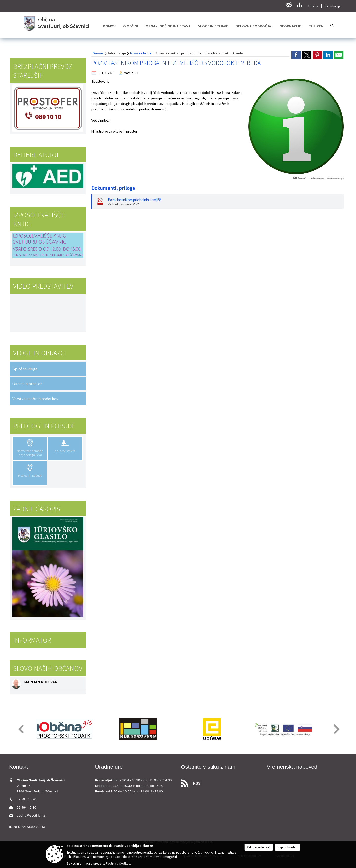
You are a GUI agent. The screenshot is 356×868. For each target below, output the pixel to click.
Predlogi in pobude (44, 426)
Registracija (333, 6)
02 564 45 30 (26, 807)
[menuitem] (109, 26)
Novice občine (141, 53)
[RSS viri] (221, 782)
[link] (296, 55)
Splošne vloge (25, 369)
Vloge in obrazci (40, 353)
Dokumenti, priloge (113, 188)
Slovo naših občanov (48, 668)
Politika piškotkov (118, 863)
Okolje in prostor (27, 384)
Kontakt (19, 767)
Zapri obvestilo (288, 847)
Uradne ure (109, 767)
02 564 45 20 (26, 799)
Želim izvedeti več (259, 847)
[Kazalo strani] (299, 5)
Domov (98, 53)
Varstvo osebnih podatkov (35, 399)
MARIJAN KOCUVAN (41, 682)
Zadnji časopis (37, 509)
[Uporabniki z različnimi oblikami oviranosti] (289, 5)
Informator (32, 640)
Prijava (313, 6)
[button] (21, 729)
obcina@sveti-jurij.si (32, 815)
